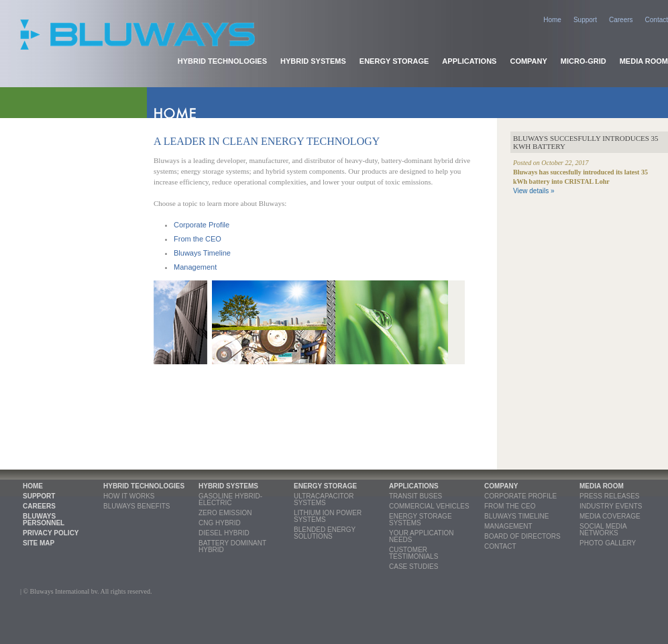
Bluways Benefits (136, 506)
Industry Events (611, 506)
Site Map (39, 543)
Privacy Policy (51, 533)
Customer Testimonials (413, 553)
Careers (621, 20)
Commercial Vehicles (429, 506)
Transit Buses (415, 496)
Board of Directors (522, 536)
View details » (534, 191)
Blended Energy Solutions (325, 533)
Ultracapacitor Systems (324, 499)
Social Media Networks (603, 530)
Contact (657, 20)
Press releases (609, 496)
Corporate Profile (202, 225)
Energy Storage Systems (421, 520)
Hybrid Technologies (222, 61)
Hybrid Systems (313, 61)
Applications (469, 61)
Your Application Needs (422, 536)
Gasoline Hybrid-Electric (230, 499)
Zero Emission (225, 513)
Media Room (644, 61)
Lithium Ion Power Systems (328, 516)
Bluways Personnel (44, 520)
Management (195, 267)
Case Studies (413, 567)
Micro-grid (583, 61)
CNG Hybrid (220, 523)
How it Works (129, 496)
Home (552, 20)
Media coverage (610, 516)
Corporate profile (520, 496)
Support (585, 20)
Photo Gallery (608, 543)
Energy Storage (394, 61)
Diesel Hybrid (224, 533)
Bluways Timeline (202, 253)
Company (528, 61)
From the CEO (198, 239)
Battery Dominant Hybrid (232, 546)
